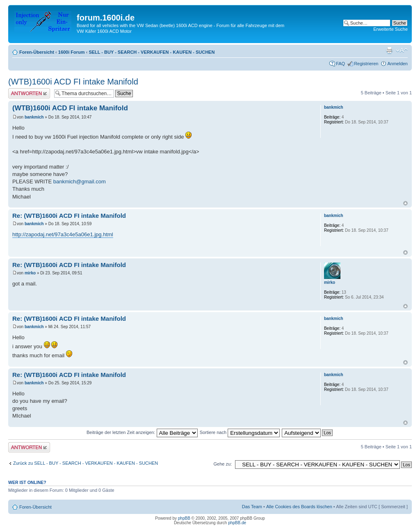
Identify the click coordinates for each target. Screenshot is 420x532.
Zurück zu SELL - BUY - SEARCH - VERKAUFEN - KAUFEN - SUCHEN (86, 463)
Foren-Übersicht (37, 52)
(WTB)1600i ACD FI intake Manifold (73, 82)
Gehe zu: (223, 464)
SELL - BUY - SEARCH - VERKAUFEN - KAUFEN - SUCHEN (152, 52)
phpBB (184, 518)
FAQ (340, 64)
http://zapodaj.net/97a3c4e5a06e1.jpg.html (63, 234)
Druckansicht (389, 50)
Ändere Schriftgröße (402, 50)
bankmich (34, 117)
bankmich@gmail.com (80, 182)
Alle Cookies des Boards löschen (299, 507)
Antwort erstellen (29, 93)
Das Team (252, 507)
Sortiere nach (240, 432)
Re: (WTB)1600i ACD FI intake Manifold (69, 216)
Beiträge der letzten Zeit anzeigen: (142, 432)
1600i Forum (72, 52)
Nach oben (405, 203)
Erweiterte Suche (390, 29)
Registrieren (366, 64)
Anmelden (397, 64)
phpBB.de (237, 523)
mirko (30, 273)
